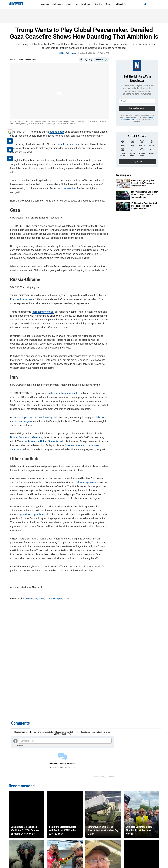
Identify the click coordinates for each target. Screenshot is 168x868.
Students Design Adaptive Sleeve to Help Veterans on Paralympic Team (143, 183)
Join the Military (84, 4)
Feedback (110, 777)
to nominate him (59, 184)
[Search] (143, 4)
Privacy (102, 777)
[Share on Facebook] (81, 60)
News (110, 4)
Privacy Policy (132, 120)
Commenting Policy (62, 734)
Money (70, 4)
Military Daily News (67, 53)
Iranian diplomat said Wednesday (31, 409)
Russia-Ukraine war (20, 291)
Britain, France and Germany (25, 429)
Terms (96, 777)
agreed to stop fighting (30, 506)
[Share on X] (86, 60)
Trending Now (124, 175)
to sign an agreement (85, 474)
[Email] (91, 60)
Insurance (45, 4)
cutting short (56, 131)
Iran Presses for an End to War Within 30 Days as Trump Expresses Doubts (144, 194)
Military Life (122, 4)
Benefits (99, 4)
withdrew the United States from (35, 433)
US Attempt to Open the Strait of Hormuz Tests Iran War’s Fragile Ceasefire (144, 206)
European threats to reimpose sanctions (81, 437)
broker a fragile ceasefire (64, 385)
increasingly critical (42, 303)
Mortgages (58, 4)
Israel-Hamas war (67, 144)
